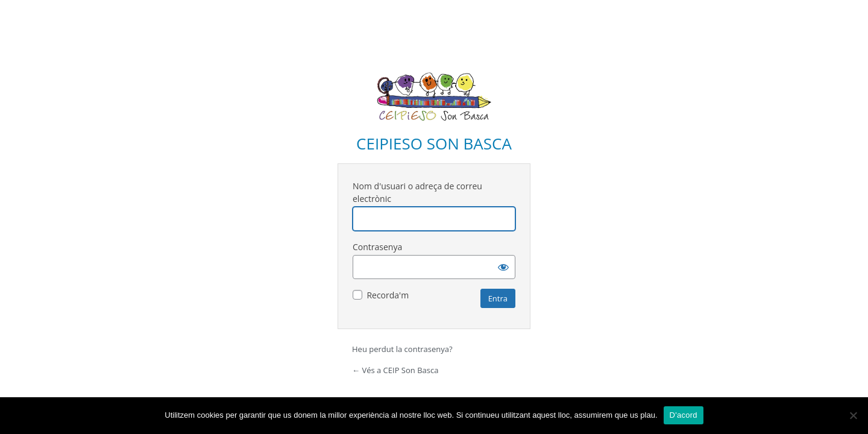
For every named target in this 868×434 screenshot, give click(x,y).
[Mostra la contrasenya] (503, 267)
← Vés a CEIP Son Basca (395, 370)
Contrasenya (377, 247)
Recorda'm (388, 295)
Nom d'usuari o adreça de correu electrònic (417, 192)
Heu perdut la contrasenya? (402, 349)
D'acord (684, 415)
